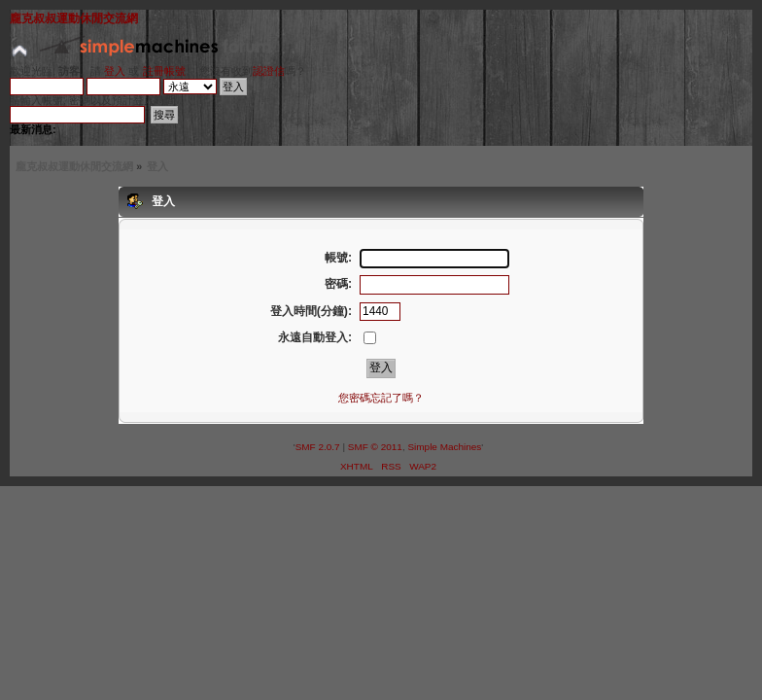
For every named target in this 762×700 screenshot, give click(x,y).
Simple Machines (444, 447)
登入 (115, 71)
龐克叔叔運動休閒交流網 (74, 18)
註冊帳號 (164, 71)
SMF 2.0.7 (318, 447)
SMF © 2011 (375, 447)
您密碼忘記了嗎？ (381, 398)
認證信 (269, 71)
